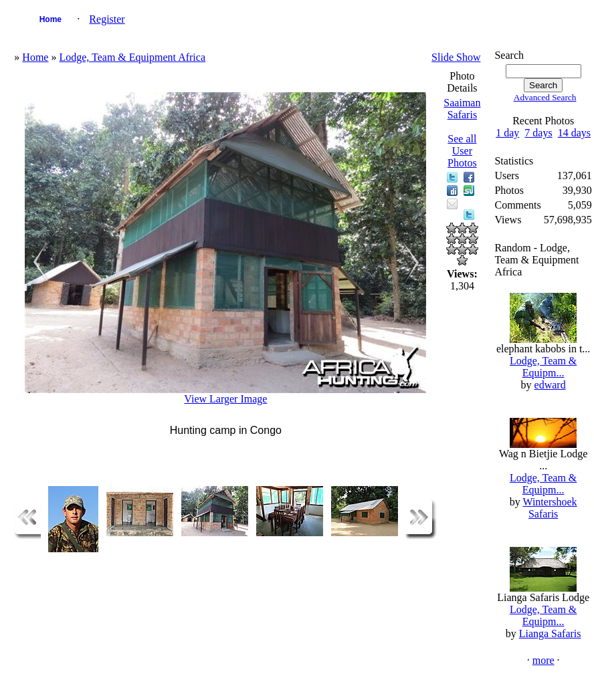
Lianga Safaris (550, 633)
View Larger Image (225, 399)
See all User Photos (462, 151)
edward (550, 385)
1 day (507, 133)
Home (51, 19)
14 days (574, 133)
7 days (538, 133)
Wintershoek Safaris (550, 508)
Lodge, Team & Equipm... (543, 367)
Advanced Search (545, 97)
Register (107, 19)
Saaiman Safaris (462, 109)
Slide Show (456, 57)
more (543, 660)
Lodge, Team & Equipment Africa (132, 57)
